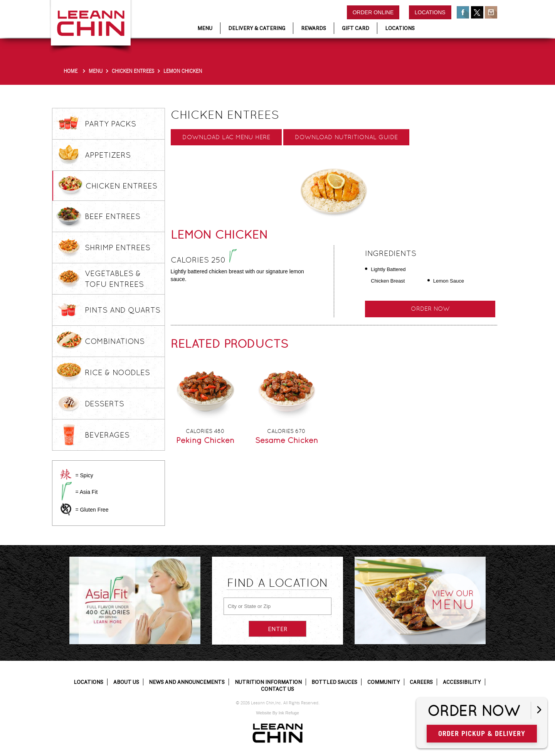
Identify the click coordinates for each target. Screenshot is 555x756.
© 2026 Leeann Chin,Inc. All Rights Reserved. (278, 703)
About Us (126, 682)
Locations (430, 12)
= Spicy (84, 475)
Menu (96, 71)
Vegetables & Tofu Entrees (114, 279)
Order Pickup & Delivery (482, 733)
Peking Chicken (205, 440)
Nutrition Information (268, 682)
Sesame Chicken (287, 440)
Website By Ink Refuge (277, 713)
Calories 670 (286, 431)
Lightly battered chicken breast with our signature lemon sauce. (237, 275)
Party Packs (110, 124)
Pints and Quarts (123, 310)
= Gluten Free (92, 510)
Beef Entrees (113, 216)
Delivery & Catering (257, 28)
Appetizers (108, 155)
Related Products (230, 344)
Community (384, 682)
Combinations (115, 341)
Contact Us (277, 689)
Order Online (373, 12)
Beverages (107, 435)
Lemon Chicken (183, 71)
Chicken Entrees (133, 71)
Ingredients (391, 253)
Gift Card (356, 28)
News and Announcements (187, 682)
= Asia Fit (86, 492)
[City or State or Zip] (277, 606)
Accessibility (462, 682)
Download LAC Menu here (226, 137)
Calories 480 (205, 431)
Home (71, 71)
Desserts (104, 404)
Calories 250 (204, 260)
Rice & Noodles (117, 372)
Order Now (430, 309)
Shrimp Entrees (118, 248)
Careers (421, 682)
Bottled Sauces (334, 682)
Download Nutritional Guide (346, 137)
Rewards (314, 28)
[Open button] (539, 710)
